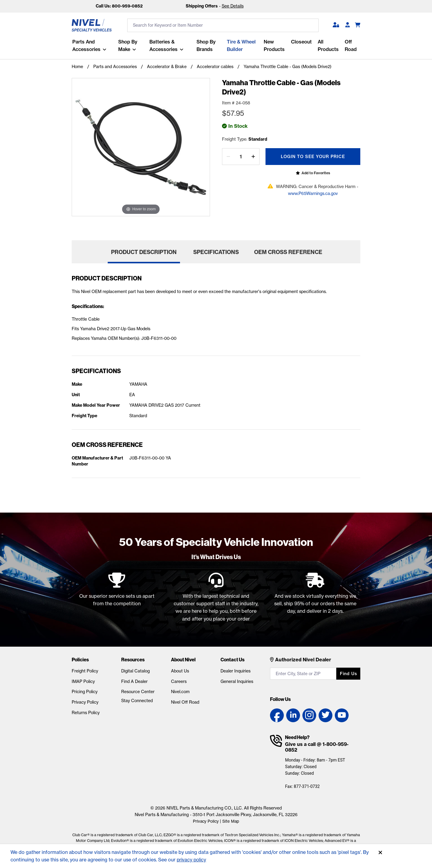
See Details (233, 6)
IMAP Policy (83, 681)
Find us (348, 674)
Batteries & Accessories (163, 45)
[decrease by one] (228, 157)
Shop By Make (127, 45)
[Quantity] (241, 157)
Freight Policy (85, 671)
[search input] (223, 25)
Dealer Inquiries (235, 671)
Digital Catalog (135, 671)
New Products (274, 45)
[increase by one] (253, 157)
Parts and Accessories (86, 45)
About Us (180, 671)
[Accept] (380, 853)
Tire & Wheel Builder (241, 45)
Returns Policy (86, 713)
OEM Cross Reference (288, 252)
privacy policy (192, 860)
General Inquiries (237, 681)
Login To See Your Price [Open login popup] (313, 157)
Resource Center (138, 692)
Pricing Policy (85, 692)
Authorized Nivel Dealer (303, 660)
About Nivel (183, 660)
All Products (328, 45)
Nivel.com (180, 692)
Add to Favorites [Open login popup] (316, 173)
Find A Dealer (134, 681)
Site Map (231, 821)
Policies (80, 660)
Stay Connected (137, 701)
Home (77, 67)
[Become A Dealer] (348, 25)
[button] (336, 25)
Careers (179, 681)
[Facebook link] (277, 715)
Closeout (301, 42)
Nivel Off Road (185, 702)
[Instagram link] (309, 715)
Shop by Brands (206, 45)
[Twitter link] (325, 715)
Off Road (350, 45)
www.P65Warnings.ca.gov (313, 193)
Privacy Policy (85, 702)
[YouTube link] (342, 715)
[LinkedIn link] (293, 715)
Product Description (144, 252)
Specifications (216, 252)
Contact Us (232, 660)
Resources (133, 660)
